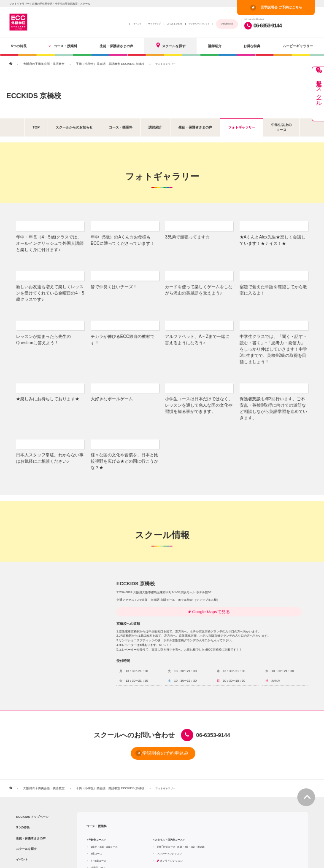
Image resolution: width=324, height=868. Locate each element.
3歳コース (96, 793)
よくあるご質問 (174, 24)
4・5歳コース (99, 800)
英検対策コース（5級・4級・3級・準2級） (182, 786)
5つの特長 (19, 46)
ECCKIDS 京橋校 (44, 94)
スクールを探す (170, 45)
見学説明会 (283, 854)
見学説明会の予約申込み (148, 694)
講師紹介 (215, 46)
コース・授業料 (63, 46)
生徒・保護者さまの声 (116, 46)
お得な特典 (252, 46)
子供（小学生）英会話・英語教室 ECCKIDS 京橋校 (99, 64)
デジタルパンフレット (199, 24)
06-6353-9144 (263, 25)
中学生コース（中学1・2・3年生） (114, 814)
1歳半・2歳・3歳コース (104, 786)
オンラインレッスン (171, 800)
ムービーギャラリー (298, 46)
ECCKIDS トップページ (32, 757)
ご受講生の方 (227, 24)
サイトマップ (154, 24)
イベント (138, 24)
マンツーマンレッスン (169, 793)
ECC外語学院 (214, 854)
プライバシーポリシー (243, 854)
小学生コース (98, 808)
